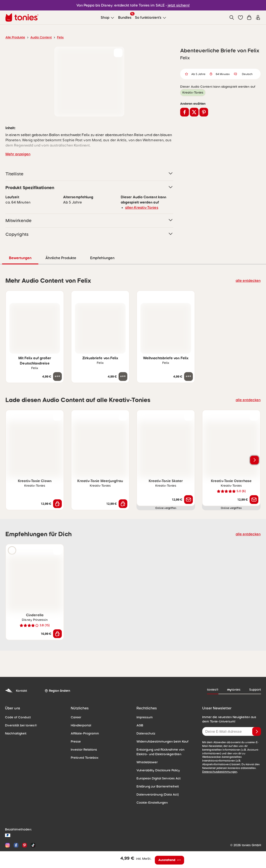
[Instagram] (8, 832)
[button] (240, 17)
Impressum (144, 704)
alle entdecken (249, 267)
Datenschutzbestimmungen (218, 755)
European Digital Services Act (157, 765)
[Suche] (232, 17)
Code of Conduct (16, 704)
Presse (76, 728)
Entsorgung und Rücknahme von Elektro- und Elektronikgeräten (164, 739)
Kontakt (16, 677)
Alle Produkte (15, 37)
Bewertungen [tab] (91, 245)
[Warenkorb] (249, 17)
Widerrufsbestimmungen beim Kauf (160, 728)
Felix (57, 37)
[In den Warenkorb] (57, 490)
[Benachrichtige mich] (188, 486)
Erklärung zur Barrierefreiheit (156, 773)
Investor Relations (83, 736)
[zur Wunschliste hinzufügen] (118, 53)
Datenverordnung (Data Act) (155, 781)
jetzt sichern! (176, 5)
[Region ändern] (57, 678)
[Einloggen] (258, 17)
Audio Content (39, 37)
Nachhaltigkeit (15, 720)
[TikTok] (32, 832)
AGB (140, 712)
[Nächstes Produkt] (254, 447)
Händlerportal (80, 712)
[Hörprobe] (12, 537)
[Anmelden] (257, 718)
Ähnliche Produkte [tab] (132, 245)
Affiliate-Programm (83, 720)
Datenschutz (145, 720)
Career (75, 704)
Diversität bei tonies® (19, 712)
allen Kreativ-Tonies (140, 194)
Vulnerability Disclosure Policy (157, 757)
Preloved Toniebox (83, 744)
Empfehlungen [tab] (174, 245)
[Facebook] (16, 832)
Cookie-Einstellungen (151, 789)
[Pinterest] (25, 832)
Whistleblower (146, 749)
